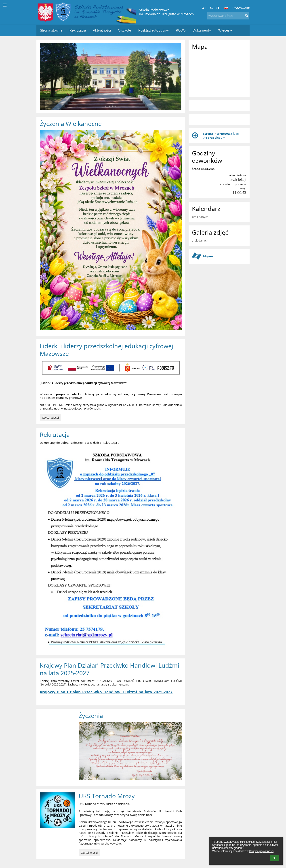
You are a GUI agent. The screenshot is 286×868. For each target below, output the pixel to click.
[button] (226, 8)
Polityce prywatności (261, 851)
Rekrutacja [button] (78, 30)
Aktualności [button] (102, 30)
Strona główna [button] (51, 30)
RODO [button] (181, 30)
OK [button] (275, 858)
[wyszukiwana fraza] (228, 16)
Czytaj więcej (51, 418)
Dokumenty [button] (202, 30)
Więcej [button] (226, 30)
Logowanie (241, 8)
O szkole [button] (125, 30)
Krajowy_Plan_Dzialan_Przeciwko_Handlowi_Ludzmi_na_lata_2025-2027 (106, 692)
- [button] (211, 8)
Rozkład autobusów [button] (154, 30)
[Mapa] (219, 73)
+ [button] (204, 8)
